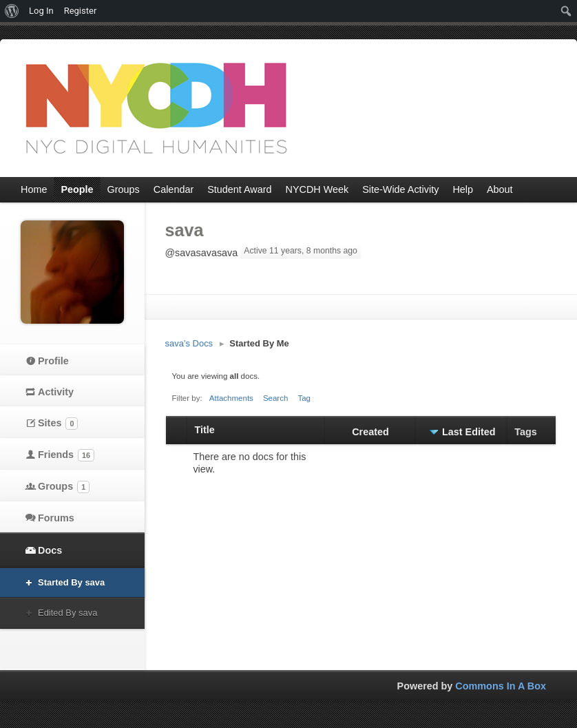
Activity (56, 392)
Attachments (231, 398)
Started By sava (71, 582)
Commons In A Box (501, 686)
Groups (64, 487)
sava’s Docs (189, 343)
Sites (58, 424)
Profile (53, 361)
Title (204, 430)
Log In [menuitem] (41, 11)
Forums (56, 518)
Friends (66, 455)
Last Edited (469, 432)
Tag (304, 398)
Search (276, 398)
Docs (50, 550)
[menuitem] (12, 11)
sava (185, 230)
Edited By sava (67, 613)
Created (370, 432)
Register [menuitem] (81, 11)
